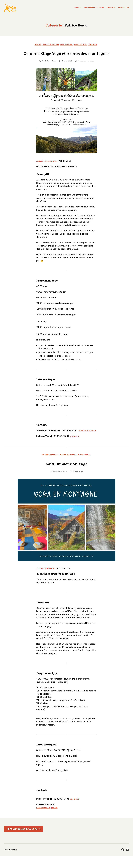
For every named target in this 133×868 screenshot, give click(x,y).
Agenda (78, 8)
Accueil (40, 170)
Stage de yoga (82, 45)
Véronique (96, 45)
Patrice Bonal (67, 45)
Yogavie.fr (75, 448)
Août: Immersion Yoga (67, 475)
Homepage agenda (50, 45)
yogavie (14, 862)
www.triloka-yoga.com (48, 820)
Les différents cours (94, 8)
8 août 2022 (67, 70)
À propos (111, 8)
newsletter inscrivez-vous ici (23, 841)
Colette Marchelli (49, 467)
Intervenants (52, 170)
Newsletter (123, 8)
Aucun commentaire (87, 70)
